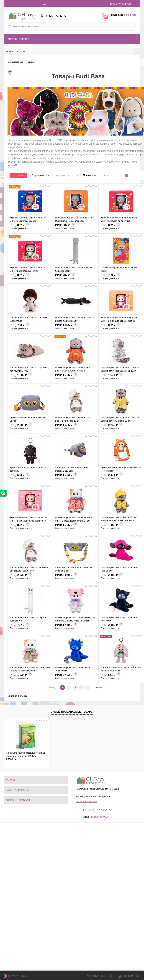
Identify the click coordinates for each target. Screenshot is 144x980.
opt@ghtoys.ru (100, 817)
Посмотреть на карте (86, 802)
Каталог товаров (72, 39)
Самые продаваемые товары (72, 712)
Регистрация (125, 4)
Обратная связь (16, 976)
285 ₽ (12, 759)
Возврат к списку (17, 696)
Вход (112, 4)
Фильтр (18, 176)
